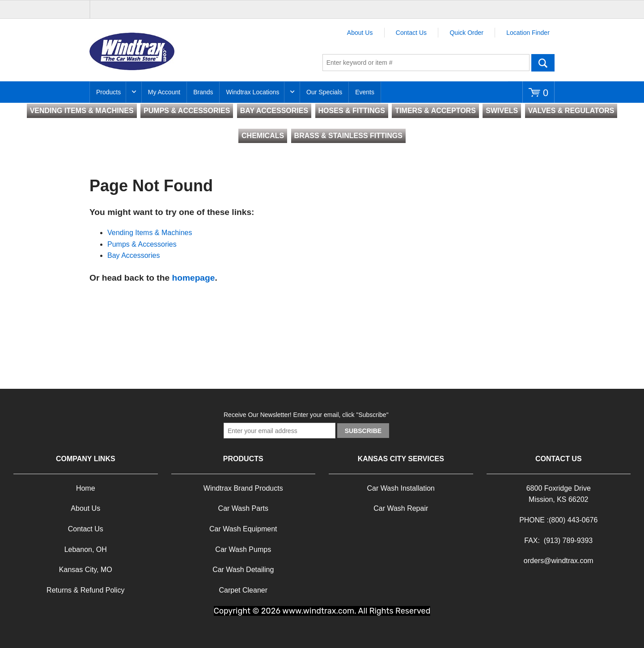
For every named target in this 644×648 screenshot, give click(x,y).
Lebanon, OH (86, 549)
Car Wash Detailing (243, 570)
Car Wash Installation (401, 488)
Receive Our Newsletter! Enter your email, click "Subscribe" (306, 415)
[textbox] (426, 63)
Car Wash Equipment (243, 529)
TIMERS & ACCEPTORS (435, 111)
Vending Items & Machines (150, 233)
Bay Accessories (133, 255)
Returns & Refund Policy (85, 590)
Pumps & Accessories (142, 244)
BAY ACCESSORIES (274, 111)
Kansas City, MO (86, 570)
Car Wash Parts (243, 508)
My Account (164, 92)
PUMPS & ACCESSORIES (187, 111)
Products (108, 92)
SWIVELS (502, 111)
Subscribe (363, 431)
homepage (193, 278)
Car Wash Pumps (243, 549)
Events (365, 92)
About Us (360, 33)
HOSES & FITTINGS (352, 111)
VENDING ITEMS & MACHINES (82, 111)
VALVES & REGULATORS (571, 111)
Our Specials (324, 92)
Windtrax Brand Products (243, 488)
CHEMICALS (263, 136)
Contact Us (411, 33)
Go (543, 63)
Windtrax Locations (252, 92)
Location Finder (528, 33)
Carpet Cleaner (244, 590)
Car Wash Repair (401, 508)
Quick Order (466, 33)
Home (86, 488)
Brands (203, 92)
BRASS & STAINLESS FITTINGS (348, 136)
